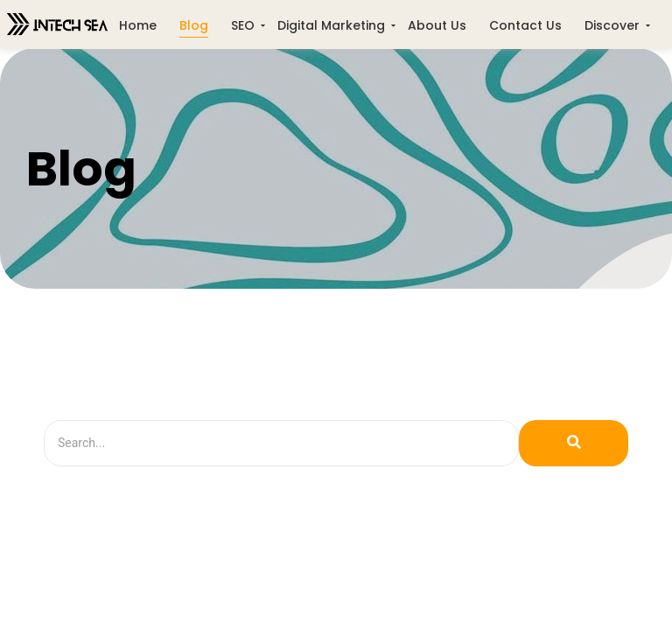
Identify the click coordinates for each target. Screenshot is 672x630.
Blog (194, 25)
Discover (612, 25)
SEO (243, 25)
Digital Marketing (331, 25)
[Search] (281, 443)
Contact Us (525, 25)
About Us (437, 25)
